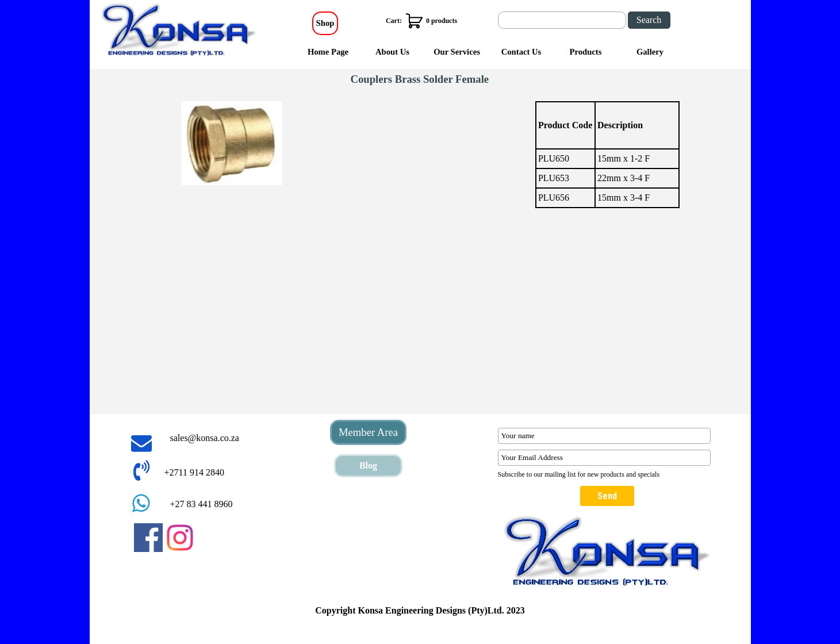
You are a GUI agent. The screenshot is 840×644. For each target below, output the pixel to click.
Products (586, 52)
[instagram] (180, 538)
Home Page (328, 52)
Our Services (457, 52)
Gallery (650, 52)
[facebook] (148, 538)
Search (649, 20)
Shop (325, 23)
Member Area (368, 432)
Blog (368, 465)
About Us (392, 52)
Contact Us (521, 52)
